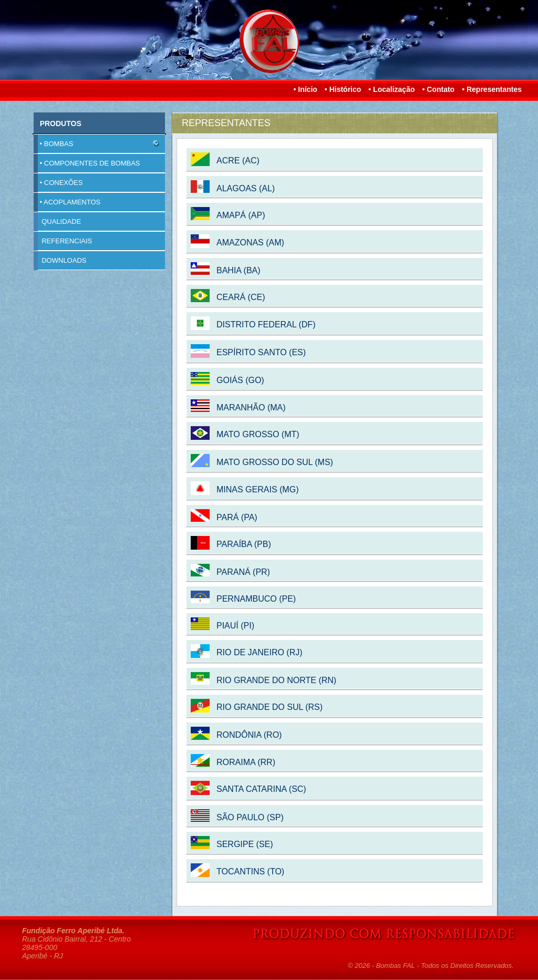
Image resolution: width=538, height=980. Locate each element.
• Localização (391, 89)
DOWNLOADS (60, 261)
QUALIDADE (57, 222)
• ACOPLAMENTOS (67, 202)
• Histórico (343, 89)
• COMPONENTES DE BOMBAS (87, 163)
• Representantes (492, 89)
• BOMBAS (97, 144)
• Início (306, 89)
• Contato (438, 89)
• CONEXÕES (58, 183)
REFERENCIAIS (63, 241)
